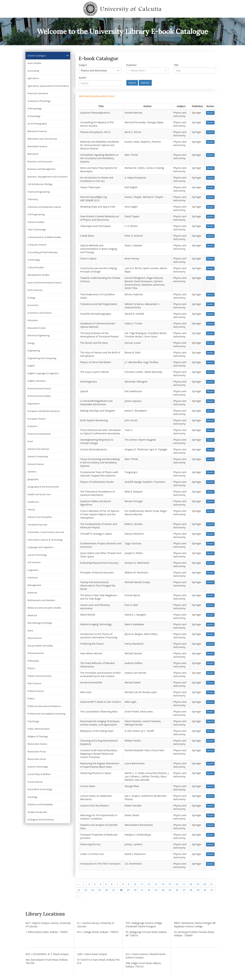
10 (135, 884)
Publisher (131, 65)
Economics (33, 305)
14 (163, 884)
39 (198, 890)
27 (114, 890)
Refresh (145, 83)
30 (135, 890)
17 (184, 884)
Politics (31, 698)
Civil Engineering (36, 214)
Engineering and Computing (42, 358)
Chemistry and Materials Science (44, 207)
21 (212, 884)
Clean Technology (37, 229)
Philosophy (33, 661)
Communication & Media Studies (44, 237)
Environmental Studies (39, 396)
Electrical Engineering (39, 335)
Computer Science (37, 245)
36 (177, 890)
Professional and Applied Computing (46, 714)
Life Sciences (34, 562)
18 (191, 884)
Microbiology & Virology (40, 623)
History (31, 509)
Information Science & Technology (45, 540)
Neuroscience (35, 638)
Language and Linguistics (40, 547)
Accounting (33, 71)
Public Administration (39, 729)
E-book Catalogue (37, 56)
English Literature (37, 381)
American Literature (38, 93)
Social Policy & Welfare (39, 774)
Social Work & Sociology (40, 789)
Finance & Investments (39, 434)
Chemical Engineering (39, 192)
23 (86, 890)
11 (142, 884)
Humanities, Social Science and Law (46, 532)
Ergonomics (34, 404)
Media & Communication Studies (44, 608)
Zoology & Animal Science (41, 820)
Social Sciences (35, 782)
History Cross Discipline (40, 517)
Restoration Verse (37, 759)
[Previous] (78, 884)
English (31, 366)
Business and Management (42, 169)
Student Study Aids (37, 812)
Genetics (32, 472)
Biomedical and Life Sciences (42, 139)
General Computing (38, 456)
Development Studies (39, 275)
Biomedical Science (37, 146)
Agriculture (33, 78)
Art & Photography (37, 124)
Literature (33, 577)
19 (198, 884)
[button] (100, 71)
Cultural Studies (36, 267)
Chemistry (33, 199)
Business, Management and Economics (48, 177)
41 (212, 890)
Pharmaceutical (36, 653)
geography (33, 479)
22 (79, 890)
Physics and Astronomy (40, 676)
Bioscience (33, 154)
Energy (31, 343)
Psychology (33, 721)
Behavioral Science (37, 131)
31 (142, 890)
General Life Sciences (38, 449)
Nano (30, 630)
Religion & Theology (38, 736)
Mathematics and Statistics (41, 600)
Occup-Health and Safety (40, 646)
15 (170, 884)
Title (176, 65)
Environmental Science (39, 388)
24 (93, 890)
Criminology (34, 260)
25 (100, 890)
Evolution (32, 426)
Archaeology (34, 116)
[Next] (78, 896)
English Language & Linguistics (43, 373)
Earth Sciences (35, 290)
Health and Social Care (39, 494)
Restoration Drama (37, 744)
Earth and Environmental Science (45, 283)
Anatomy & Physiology (39, 101)
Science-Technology (38, 767)
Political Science (36, 691)
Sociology (32, 797)
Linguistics (33, 570)
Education (33, 320)
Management (34, 585)
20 (205, 884)
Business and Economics (40, 161)
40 (205, 890)
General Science (36, 464)
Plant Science (34, 683)
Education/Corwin (37, 328)
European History (37, 419)
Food (30, 441)
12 (149, 884)
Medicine (32, 615)
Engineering (34, 351)
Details (210, 113)
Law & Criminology (37, 555)
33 (156, 890)
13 (156, 884)
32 (149, 890)
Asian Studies (34, 63)
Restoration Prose (37, 752)
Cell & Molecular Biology (40, 184)
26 (107, 890)
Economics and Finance (40, 313)
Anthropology (35, 108)
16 (177, 884)
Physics (31, 668)
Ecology (31, 298)
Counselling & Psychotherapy (43, 252)
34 (163, 890)
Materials (32, 593)
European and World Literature (44, 411)
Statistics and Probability (40, 804)
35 (170, 890)
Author (83, 78)
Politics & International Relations (44, 706)
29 (128, 890)
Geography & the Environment (43, 487)
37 (184, 890)
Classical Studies (36, 222)
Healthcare (33, 502)
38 (191, 890)
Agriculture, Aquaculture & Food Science (48, 86)
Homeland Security (37, 525)
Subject (83, 65)
